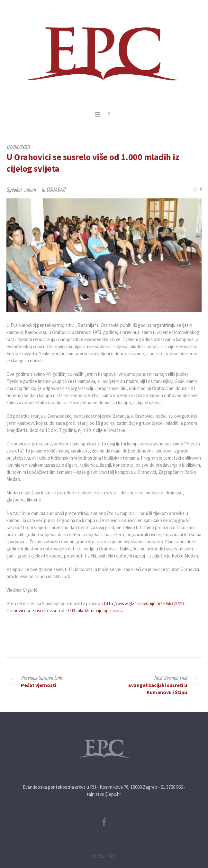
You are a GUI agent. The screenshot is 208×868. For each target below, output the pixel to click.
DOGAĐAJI (56, 189)
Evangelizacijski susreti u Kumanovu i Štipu (158, 689)
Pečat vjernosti (39, 685)
